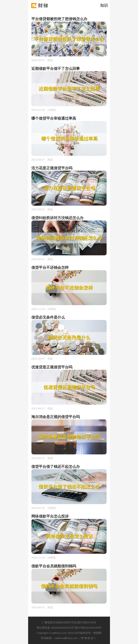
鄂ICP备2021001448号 (88, 628)
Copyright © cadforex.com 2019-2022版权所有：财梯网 (69, 633)
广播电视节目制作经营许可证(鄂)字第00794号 (69, 623)
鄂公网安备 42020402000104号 (55, 628)
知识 (104, 5)
